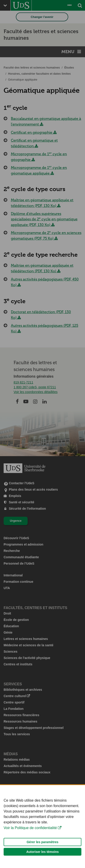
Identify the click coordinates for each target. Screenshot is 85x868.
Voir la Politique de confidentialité (30, 835)
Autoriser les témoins (42, 859)
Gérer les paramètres (42, 849)
